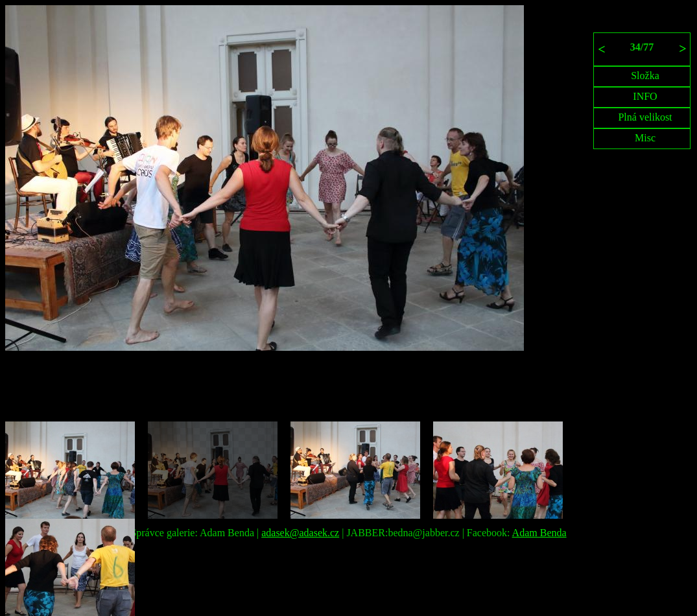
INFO (645, 96)
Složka (645, 76)
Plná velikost (645, 117)
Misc (645, 138)
